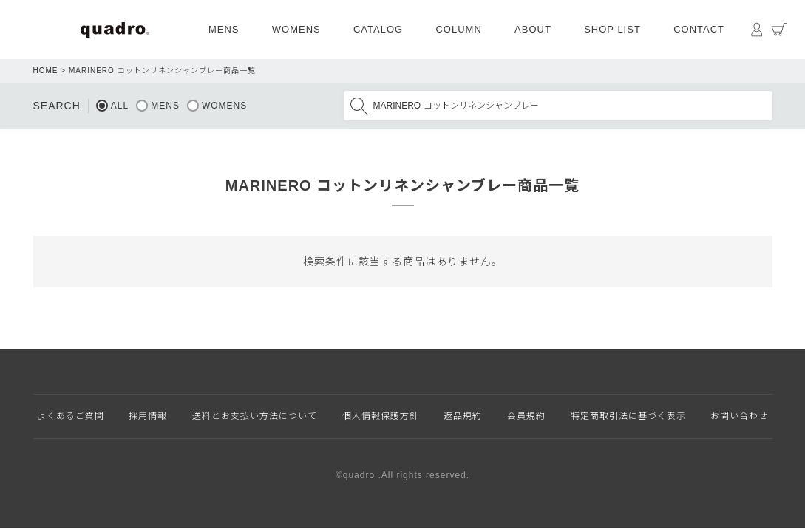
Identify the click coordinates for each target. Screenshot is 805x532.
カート (779, 30)
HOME (46, 71)
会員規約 (526, 416)
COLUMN (458, 29)
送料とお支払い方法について (255, 416)
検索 (359, 106)
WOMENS (296, 29)
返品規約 (463, 416)
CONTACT (699, 29)
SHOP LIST (612, 29)
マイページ (757, 30)
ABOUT (533, 29)
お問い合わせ (739, 416)
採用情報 (148, 416)
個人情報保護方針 (381, 416)
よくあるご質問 (71, 416)
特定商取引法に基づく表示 (628, 416)
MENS (224, 29)
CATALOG (378, 29)
